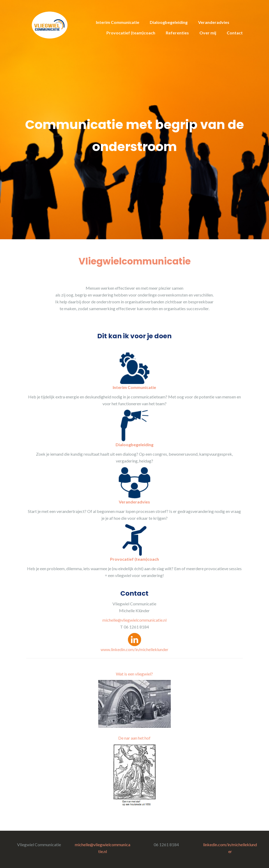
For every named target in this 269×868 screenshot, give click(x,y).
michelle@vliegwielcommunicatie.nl (134, 620)
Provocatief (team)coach (131, 33)
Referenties (177, 33)
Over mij (208, 33)
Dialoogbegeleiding (169, 22)
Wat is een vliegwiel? (134, 674)
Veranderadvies (214, 22)
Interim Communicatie (118, 22)
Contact (235, 33)
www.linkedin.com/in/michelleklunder (134, 649)
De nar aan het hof (134, 738)
